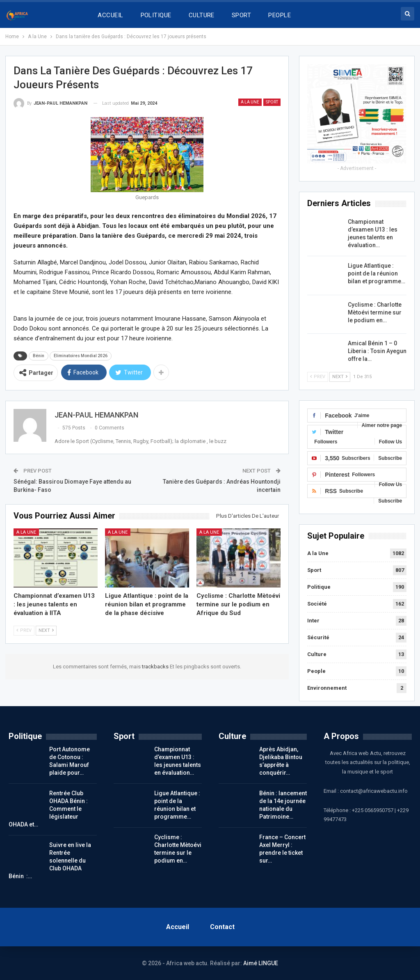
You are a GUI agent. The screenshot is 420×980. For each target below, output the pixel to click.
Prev (24, 630)
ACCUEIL (110, 15)
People (316, 671)
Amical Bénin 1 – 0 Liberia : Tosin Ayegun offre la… (377, 351)
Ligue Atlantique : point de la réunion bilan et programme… (377, 273)
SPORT (241, 15)
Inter (313, 621)
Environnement (327, 688)
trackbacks (156, 667)
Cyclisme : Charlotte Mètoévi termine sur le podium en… (375, 312)
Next (46, 630)
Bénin (39, 356)
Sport (272, 102)
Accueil (178, 927)
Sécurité (318, 637)
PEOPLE (280, 15)
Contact (222, 927)
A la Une (250, 102)
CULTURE (202, 15)
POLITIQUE (156, 15)
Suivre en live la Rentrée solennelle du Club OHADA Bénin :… (50, 861)
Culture (317, 654)
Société (317, 604)
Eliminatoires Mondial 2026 (81, 356)
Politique (319, 587)
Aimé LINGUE (261, 963)
